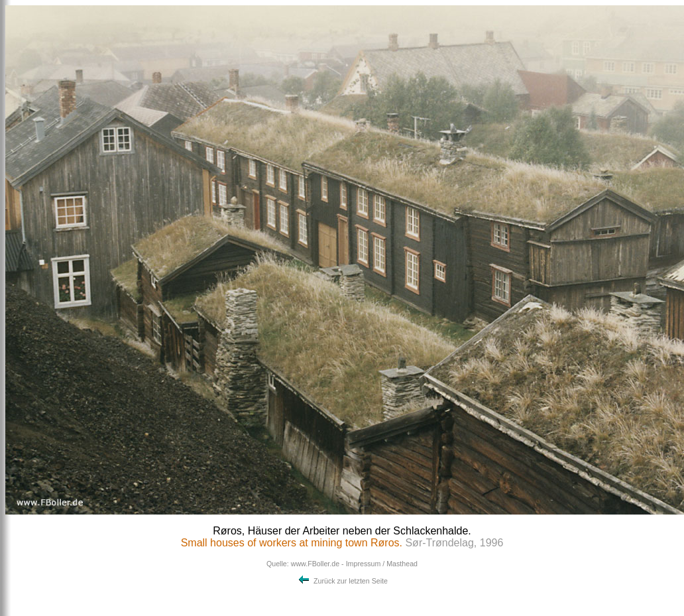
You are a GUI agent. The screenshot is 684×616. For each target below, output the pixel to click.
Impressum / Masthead (382, 564)
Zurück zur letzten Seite (342, 581)
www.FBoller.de (315, 564)
